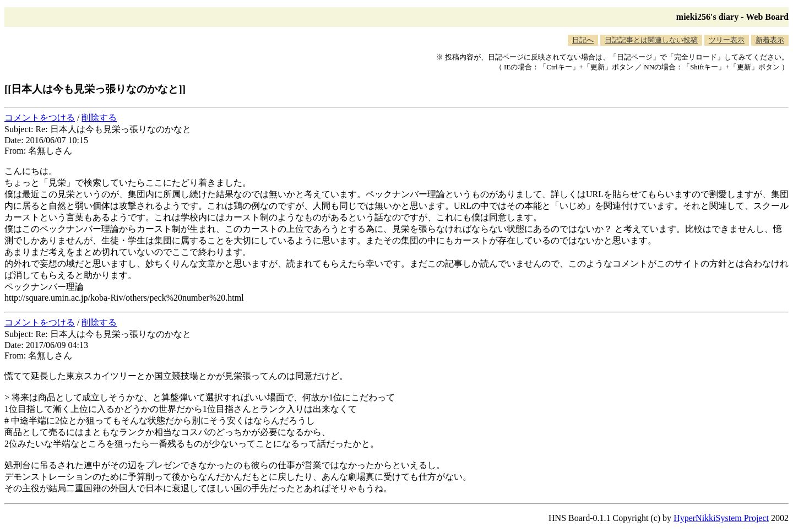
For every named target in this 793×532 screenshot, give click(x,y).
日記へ (583, 40)
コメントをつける (40, 118)
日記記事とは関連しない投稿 (651, 40)
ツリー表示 (727, 40)
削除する (99, 118)
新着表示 (770, 40)
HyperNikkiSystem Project (721, 518)
